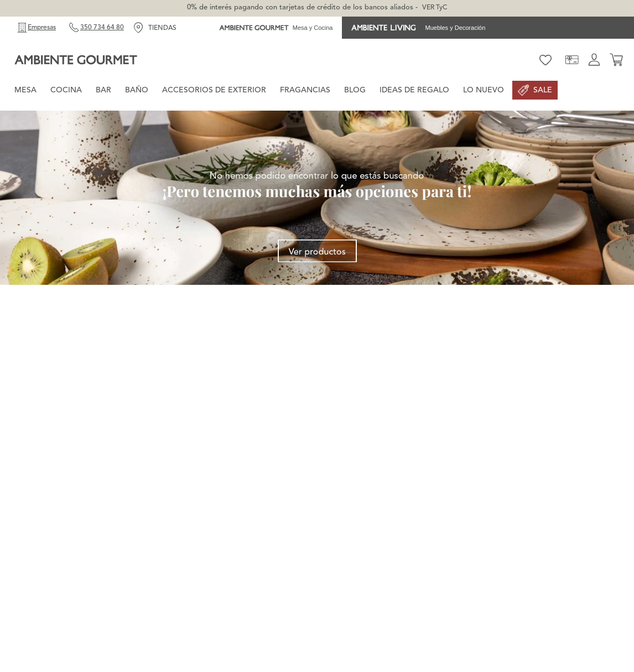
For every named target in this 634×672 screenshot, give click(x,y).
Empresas (42, 28)
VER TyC (435, 8)
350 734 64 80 (102, 28)
